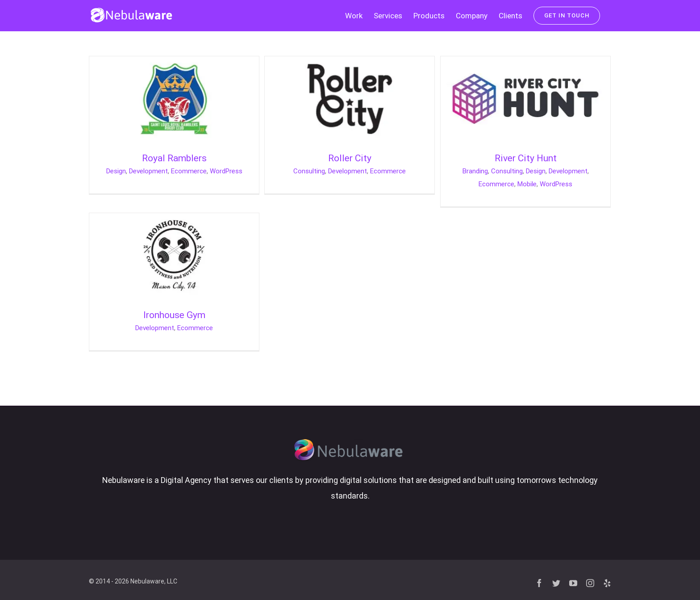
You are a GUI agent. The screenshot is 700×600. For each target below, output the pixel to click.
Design (116, 171)
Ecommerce (189, 171)
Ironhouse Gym (174, 315)
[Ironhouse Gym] (174, 220)
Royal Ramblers (174, 158)
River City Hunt (526, 158)
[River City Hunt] (525, 64)
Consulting (309, 171)
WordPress (226, 171)
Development (148, 171)
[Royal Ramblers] (174, 64)
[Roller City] (350, 64)
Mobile (527, 184)
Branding (475, 171)
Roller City (350, 158)
